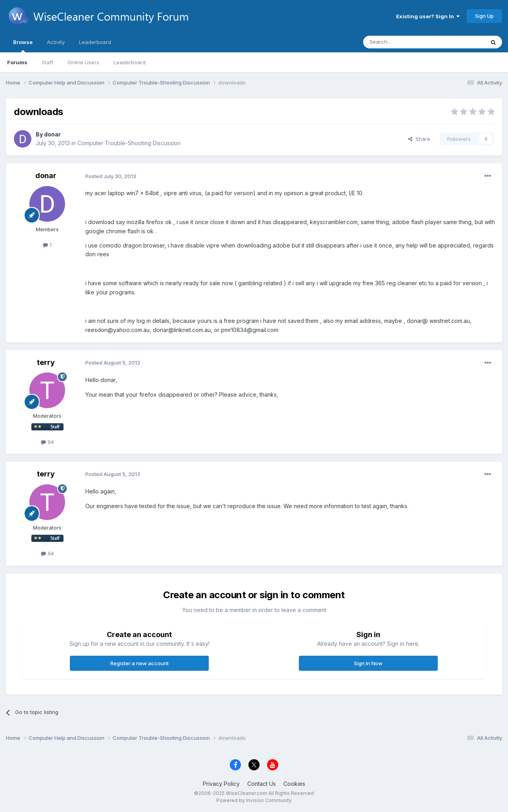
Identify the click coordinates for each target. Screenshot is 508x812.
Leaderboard (130, 62)
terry (46, 362)
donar (52, 134)
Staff (47, 62)
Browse (23, 46)
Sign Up (484, 16)
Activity (56, 42)
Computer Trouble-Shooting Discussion (129, 143)
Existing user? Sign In (428, 16)
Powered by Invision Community (254, 800)
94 (47, 442)
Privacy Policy (221, 784)
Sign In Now (368, 663)
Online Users (83, 62)
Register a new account (140, 663)
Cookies (294, 784)
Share (419, 139)
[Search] (404, 42)
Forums (17, 62)
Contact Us (262, 784)
